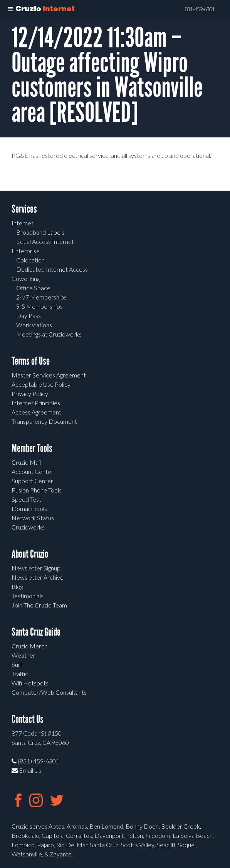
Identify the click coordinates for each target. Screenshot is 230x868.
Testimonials (28, 596)
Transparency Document (44, 421)
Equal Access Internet (45, 241)
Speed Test (26, 499)
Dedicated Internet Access (52, 269)
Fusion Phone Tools (37, 490)
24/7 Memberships (41, 297)
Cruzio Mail (26, 462)
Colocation (30, 260)
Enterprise (26, 251)
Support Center (32, 481)
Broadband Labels (40, 232)
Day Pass (29, 316)
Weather (24, 655)
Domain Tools (29, 508)
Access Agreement (36, 412)
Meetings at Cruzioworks (49, 334)
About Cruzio (30, 554)
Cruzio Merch (29, 646)
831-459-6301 (200, 9)
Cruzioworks (28, 527)
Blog (17, 586)
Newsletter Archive (38, 577)
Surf (17, 664)
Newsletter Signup (36, 568)
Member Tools (32, 448)
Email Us (26, 770)
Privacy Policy (30, 393)
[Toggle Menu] (10, 9)
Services (24, 209)
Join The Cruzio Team (39, 605)
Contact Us (28, 719)
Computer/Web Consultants (49, 692)
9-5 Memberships (39, 306)
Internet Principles (36, 403)
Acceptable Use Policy (41, 384)
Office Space (33, 288)
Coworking (26, 278)
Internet (23, 223)
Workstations (34, 325)
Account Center (33, 471)
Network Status (33, 518)
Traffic (20, 674)
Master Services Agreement (49, 375)
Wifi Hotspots (30, 683)
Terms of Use (31, 361)
